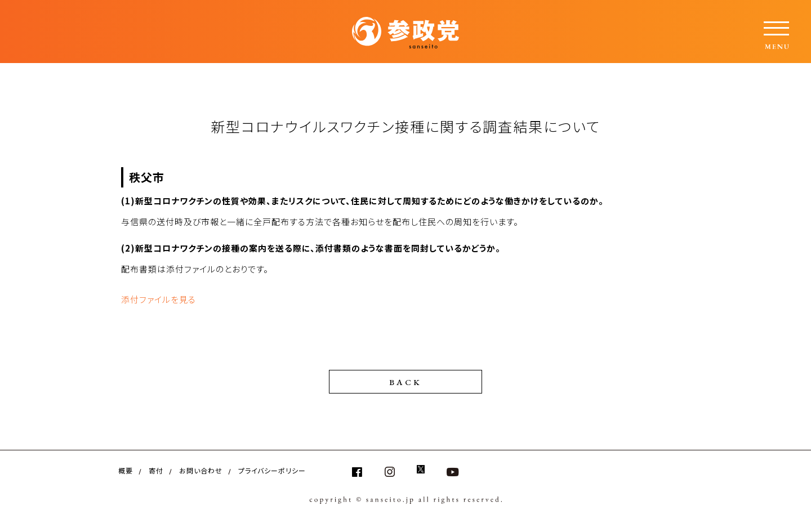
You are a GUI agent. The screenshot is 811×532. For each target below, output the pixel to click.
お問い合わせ (201, 470)
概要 (126, 470)
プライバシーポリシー (272, 470)
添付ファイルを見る (159, 299)
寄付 (156, 470)
